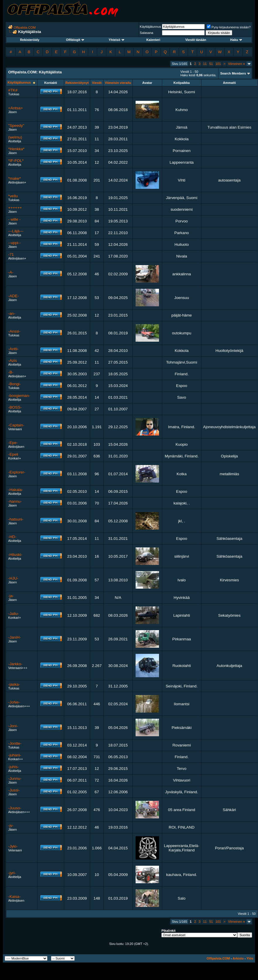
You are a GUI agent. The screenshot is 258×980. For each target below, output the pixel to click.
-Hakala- (16, 490)
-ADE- (13, 296)
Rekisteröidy (30, 40)
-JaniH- (14, 637)
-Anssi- (14, 331)
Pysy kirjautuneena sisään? (229, 27)
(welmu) (15, 137)
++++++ (15, 208)
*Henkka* (16, 149)
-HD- (12, 537)
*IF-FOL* (16, 161)
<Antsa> (16, 108)
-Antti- (13, 349)
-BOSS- (15, 407)
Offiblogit (75, 40)
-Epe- (13, 443)
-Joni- (13, 726)
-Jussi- (14, 790)
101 (218, 64)
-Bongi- (14, 384)
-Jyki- (13, 846)
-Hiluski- (15, 555)
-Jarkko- (15, 664)
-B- (11, 372)
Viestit (97, 83)
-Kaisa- (14, 897)
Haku (236, 40)
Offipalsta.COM (25, 27)
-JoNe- (14, 702)
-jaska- (14, 684)
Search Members (233, 73)
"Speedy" (16, 126)
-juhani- (15, 755)
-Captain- (16, 425)
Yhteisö (116, 40)
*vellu (13, 196)
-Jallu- (13, 614)
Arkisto (238, 958)
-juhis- (13, 767)
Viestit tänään (196, 40)
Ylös (250, 958)
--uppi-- (14, 243)
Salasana (146, 33)
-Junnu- (15, 778)
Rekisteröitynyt (77, 83)
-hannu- (15, 501)
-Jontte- (15, 743)
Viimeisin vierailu (118, 83)
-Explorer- (17, 472)
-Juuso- (15, 808)
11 (205, 64)
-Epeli (13, 454)
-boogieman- (19, 396)
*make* (14, 178)
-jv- (11, 826)
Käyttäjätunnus (150, 27)
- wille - (14, 219)
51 (211, 64)
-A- (11, 272)
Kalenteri (153, 40)
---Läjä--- (16, 231)
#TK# (13, 90)
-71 (11, 254)
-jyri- (12, 873)
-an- (12, 313)
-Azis (13, 361)
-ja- (11, 596)
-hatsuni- (16, 519)
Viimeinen (236, 64)
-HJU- (13, 578)
